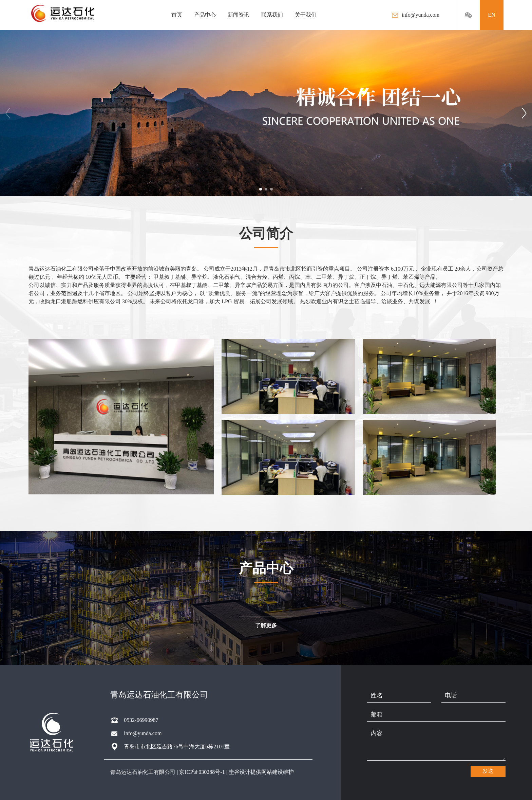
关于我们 (306, 15)
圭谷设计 (240, 772)
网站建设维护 (278, 772)
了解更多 (266, 625)
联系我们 (272, 15)
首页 (177, 15)
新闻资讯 (239, 15)
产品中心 (205, 15)
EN (491, 15)
